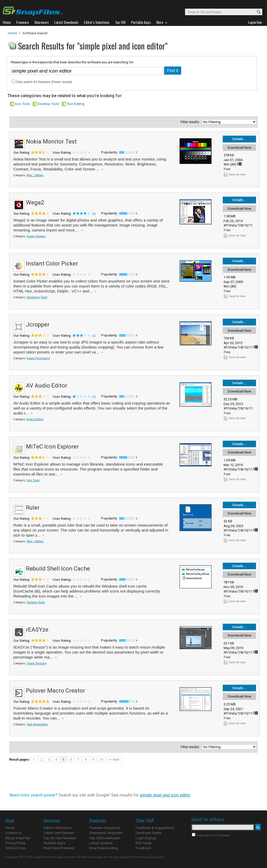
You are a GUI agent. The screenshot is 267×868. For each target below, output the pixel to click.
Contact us (13, 833)
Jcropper (38, 325)
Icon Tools (23, 104)
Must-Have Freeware (59, 848)
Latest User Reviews (59, 833)
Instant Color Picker (52, 264)
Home (12, 33)
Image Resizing (37, 663)
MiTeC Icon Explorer (52, 447)
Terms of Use (15, 848)
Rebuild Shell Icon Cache (58, 569)
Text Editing (76, 104)
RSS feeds (144, 843)
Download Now (240, 148)
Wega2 (35, 203)
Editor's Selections (57, 828)
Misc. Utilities (35, 175)
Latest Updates (101, 843)
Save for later (237, 174)
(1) (94, 336)
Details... (239, 139)
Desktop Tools (48, 104)
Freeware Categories (105, 828)
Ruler (33, 508)
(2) (94, 397)
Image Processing (38, 358)
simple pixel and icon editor (165, 795)
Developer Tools (37, 297)
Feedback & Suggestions (155, 828)
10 (102, 760)
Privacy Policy (15, 843)
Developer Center (149, 833)
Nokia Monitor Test (51, 142)
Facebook (143, 848)
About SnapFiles (18, 838)
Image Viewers (36, 236)
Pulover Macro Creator (55, 691)
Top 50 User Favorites (60, 838)
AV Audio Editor (47, 386)
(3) (94, 214)
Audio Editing (35, 419)
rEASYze (37, 630)
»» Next (114, 760)
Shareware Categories (106, 833)
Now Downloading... (105, 848)
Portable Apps (54, 843)
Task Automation (37, 724)
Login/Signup (146, 838)
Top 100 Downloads (104, 838)
